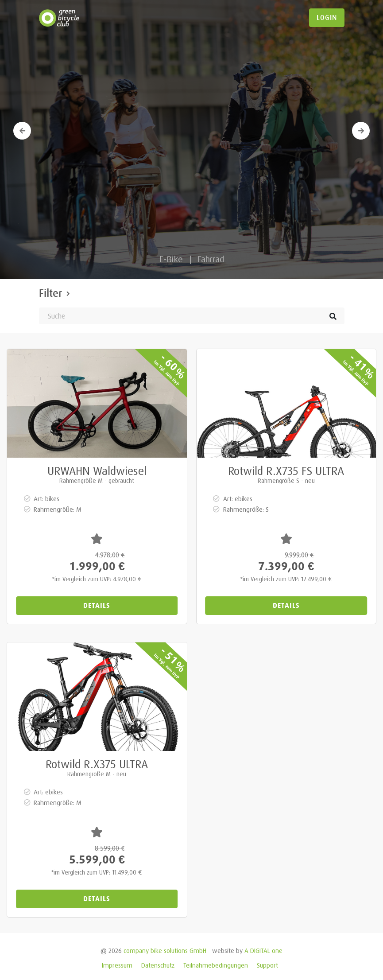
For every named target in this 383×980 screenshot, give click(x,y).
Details (97, 605)
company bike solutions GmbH (165, 951)
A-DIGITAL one (263, 951)
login (327, 18)
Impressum (117, 965)
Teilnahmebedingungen (216, 965)
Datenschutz (158, 965)
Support (267, 965)
